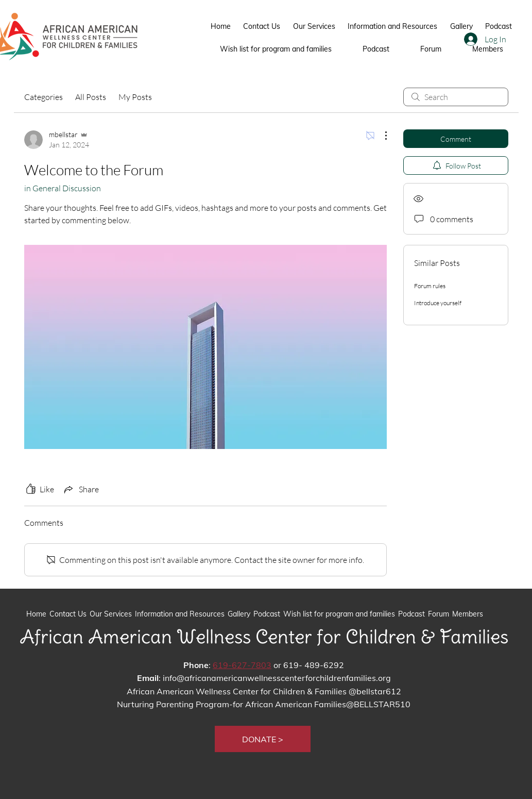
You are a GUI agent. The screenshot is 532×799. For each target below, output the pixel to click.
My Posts (135, 97)
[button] (263, 739)
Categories (44, 97)
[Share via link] (81, 489)
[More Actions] (381, 136)
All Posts (91, 97)
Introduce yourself (438, 303)
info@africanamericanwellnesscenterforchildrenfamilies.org (277, 678)
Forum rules (430, 286)
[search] (456, 97)
